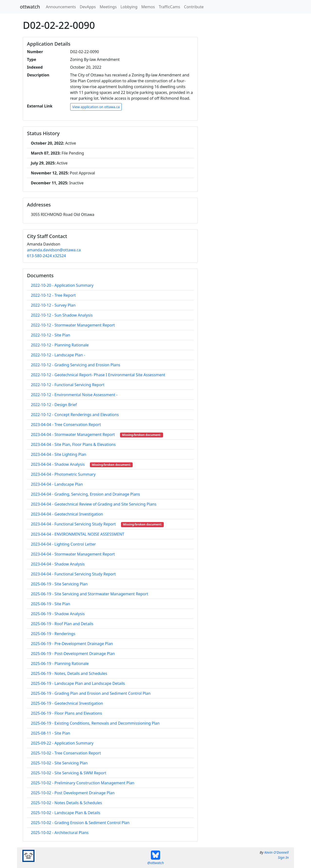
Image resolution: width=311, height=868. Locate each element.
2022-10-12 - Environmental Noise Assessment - (74, 395)
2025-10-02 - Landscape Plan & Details (66, 813)
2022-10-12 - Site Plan (51, 335)
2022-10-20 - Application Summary (62, 285)
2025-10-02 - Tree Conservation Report (66, 753)
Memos (148, 7)
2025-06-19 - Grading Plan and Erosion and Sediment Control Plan (91, 693)
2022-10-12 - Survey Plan (53, 305)
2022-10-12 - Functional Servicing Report (68, 385)
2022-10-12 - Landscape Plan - (58, 355)
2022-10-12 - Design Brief (54, 405)
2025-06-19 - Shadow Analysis (58, 614)
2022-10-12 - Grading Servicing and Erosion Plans (76, 365)
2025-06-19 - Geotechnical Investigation (67, 703)
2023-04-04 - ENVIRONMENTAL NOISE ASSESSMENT (78, 534)
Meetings (108, 7)
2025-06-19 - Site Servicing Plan (59, 584)
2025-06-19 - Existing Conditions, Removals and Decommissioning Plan (95, 723)
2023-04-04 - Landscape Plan (57, 484)
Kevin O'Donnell (276, 852)
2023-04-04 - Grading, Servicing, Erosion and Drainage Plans (85, 494)
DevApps (88, 7)
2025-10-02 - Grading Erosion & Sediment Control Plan (80, 823)
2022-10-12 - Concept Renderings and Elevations (75, 415)
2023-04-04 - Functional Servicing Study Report (73, 574)
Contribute (194, 7)
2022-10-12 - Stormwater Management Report (73, 325)
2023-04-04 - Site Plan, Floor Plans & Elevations (73, 444)
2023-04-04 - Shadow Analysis (58, 564)
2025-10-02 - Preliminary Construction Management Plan (83, 783)
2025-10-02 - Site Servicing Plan (59, 763)
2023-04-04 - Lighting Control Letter (63, 544)
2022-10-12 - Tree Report (53, 295)
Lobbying (129, 7)
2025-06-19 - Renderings (53, 634)
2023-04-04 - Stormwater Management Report (73, 554)
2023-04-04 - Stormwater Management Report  (75, 434)
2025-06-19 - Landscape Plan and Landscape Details (78, 683)
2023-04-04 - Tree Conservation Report (66, 425)
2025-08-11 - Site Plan (51, 733)
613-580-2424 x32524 (46, 256)
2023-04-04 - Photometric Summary (63, 474)
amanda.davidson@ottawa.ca (54, 250)
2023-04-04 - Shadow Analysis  (60, 464)
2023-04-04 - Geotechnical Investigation (67, 514)
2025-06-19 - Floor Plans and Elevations (66, 713)
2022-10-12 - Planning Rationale (60, 345)
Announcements (61, 7)
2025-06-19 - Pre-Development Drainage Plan (72, 644)
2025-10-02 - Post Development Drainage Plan (73, 793)
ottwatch (30, 7)
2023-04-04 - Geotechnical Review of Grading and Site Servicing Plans (94, 504)
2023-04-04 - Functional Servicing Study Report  (75, 524)
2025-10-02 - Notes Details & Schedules (66, 803)
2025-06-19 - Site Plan (51, 604)
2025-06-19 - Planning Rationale (60, 663)
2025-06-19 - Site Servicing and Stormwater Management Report (90, 594)
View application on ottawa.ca (96, 107)
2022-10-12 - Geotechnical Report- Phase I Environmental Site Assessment (98, 375)
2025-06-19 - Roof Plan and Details (62, 624)
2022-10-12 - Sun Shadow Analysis (62, 315)
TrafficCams (169, 7)
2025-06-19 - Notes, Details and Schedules (69, 673)
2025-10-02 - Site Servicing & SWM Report (69, 773)
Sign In (283, 857)
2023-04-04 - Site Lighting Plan (59, 454)
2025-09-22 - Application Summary (62, 743)
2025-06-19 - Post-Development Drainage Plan (73, 654)
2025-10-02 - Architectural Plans (60, 833)
